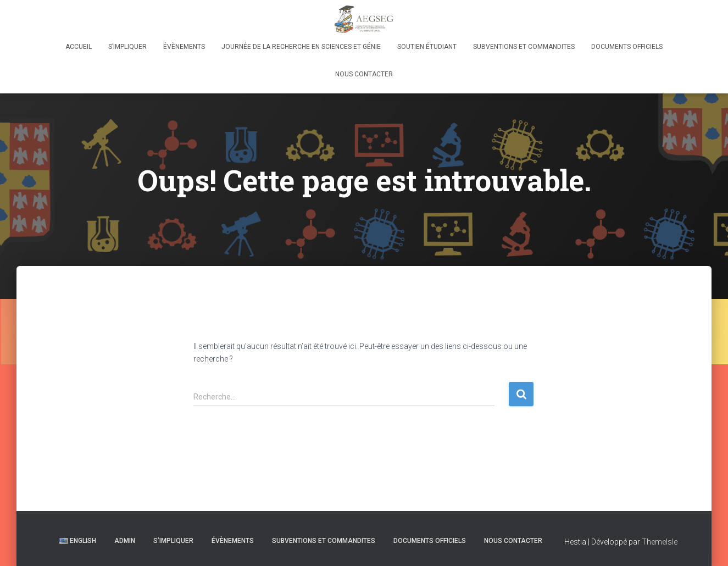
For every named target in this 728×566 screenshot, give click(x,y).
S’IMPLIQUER (127, 47)
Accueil (79, 47)
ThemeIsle (660, 542)
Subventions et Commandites (524, 47)
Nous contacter (364, 74)
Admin (125, 541)
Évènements (184, 47)
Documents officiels (627, 47)
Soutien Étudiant (427, 47)
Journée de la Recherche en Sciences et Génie (301, 47)
